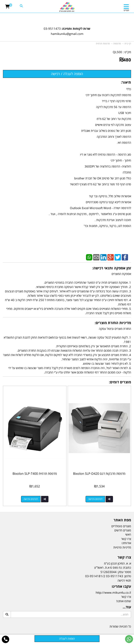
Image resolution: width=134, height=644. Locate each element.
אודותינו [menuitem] (126, 543)
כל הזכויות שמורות (120, 626)
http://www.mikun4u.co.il (113, 592)
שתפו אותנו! (124, 601)
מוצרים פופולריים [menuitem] (121, 526)
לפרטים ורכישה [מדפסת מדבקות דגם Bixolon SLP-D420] (95, 499)
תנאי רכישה (124, 580)
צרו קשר (126, 597)
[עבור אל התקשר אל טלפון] (6, 639)
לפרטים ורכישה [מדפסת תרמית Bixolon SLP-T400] (31, 499)
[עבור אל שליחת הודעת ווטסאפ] (129, 639)
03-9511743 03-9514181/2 (104, 576)
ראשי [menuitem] (128, 534)
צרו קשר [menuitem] (126, 539)
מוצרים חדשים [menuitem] (123, 530)
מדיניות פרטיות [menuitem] (122, 547)
